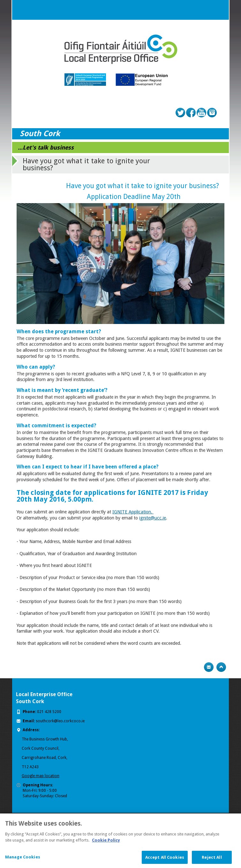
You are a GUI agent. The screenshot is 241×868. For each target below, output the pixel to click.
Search (206, 10)
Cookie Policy (106, 843)
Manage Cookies (23, 860)
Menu (219, 10)
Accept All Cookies (165, 860)
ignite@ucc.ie (153, 518)
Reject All (212, 860)
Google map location (41, 776)
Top (221, 667)
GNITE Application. (134, 512)
